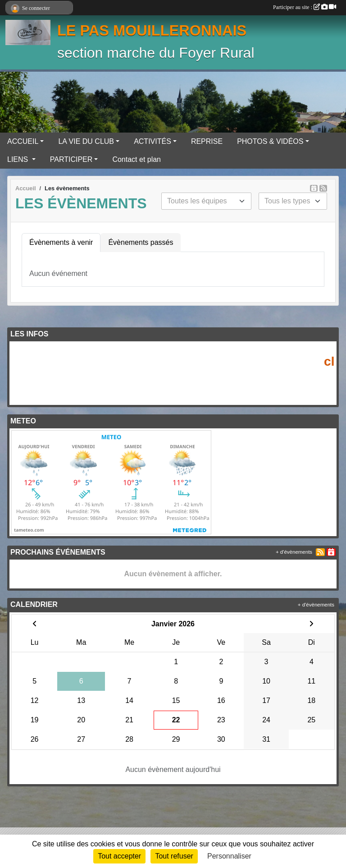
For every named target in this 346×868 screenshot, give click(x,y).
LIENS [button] (19, 159)
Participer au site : (305, 7)
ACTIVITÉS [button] (153, 141)
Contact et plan (137, 159)
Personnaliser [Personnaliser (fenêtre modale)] (229, 856)
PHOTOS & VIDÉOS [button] (270, 141)
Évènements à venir (61, 242)
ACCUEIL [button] (23, 141)
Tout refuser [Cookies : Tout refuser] (174, 856)
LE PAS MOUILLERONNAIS (152, 31)
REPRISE (207, 141)
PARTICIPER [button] (71, 159)
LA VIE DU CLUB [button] (86, 141)
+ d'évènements (294, 552)
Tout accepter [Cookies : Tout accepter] (119, 856)
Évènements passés (141, 242)
